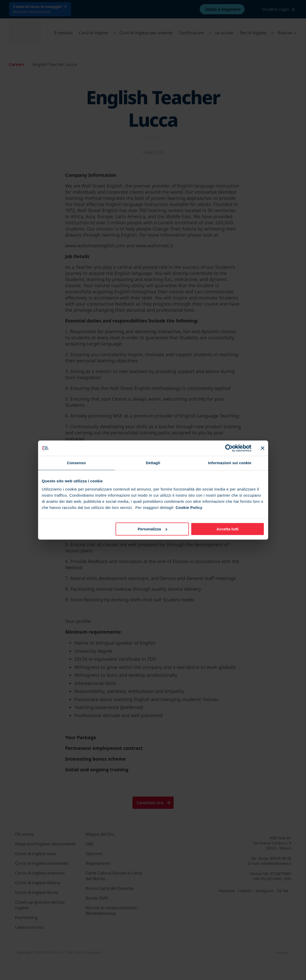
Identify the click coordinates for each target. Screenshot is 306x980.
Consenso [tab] (76, 463)
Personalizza (152, 529)
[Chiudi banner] (263, 448)
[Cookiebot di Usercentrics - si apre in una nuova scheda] (229, 448)
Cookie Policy (189, 508)
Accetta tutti (228, 529)
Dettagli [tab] (153, 463)
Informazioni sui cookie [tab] (230, 463)
